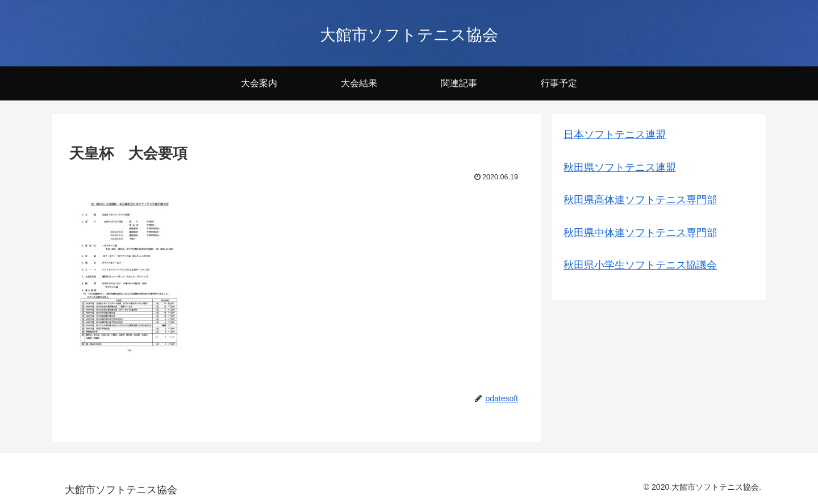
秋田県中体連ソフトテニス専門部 (640, 233)
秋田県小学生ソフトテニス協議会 (640, 265)
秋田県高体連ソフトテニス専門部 (640, 200)
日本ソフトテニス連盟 (615, 135)
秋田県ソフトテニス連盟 (620, 167)
